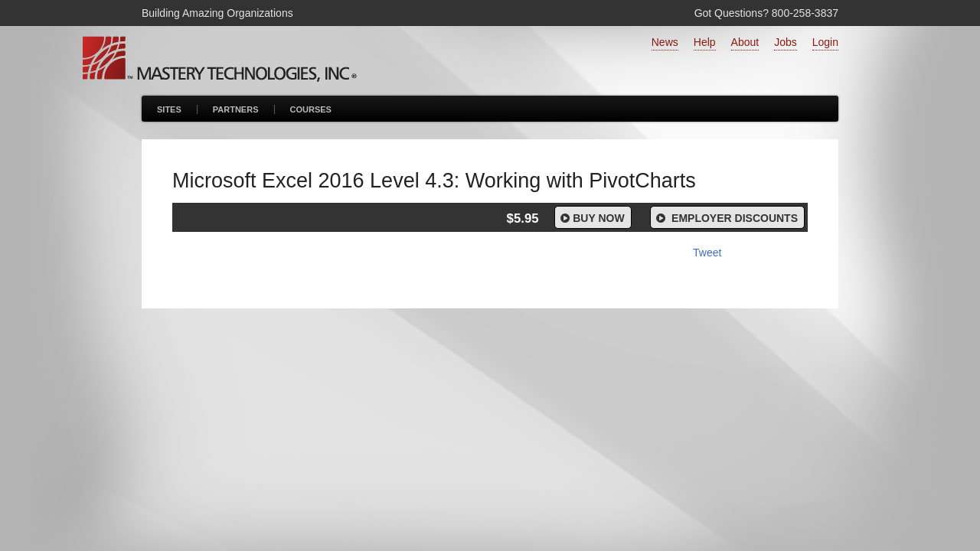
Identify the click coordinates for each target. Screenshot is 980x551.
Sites (169, 109)
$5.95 (523, 218)
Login (825, 42)
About (745, 42)
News (665, 42)
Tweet (707, 253)
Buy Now (591, 218)
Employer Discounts (726, 218)
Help (705, 42)
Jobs (786, 42)
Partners (236, 109)
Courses (311, 109)
